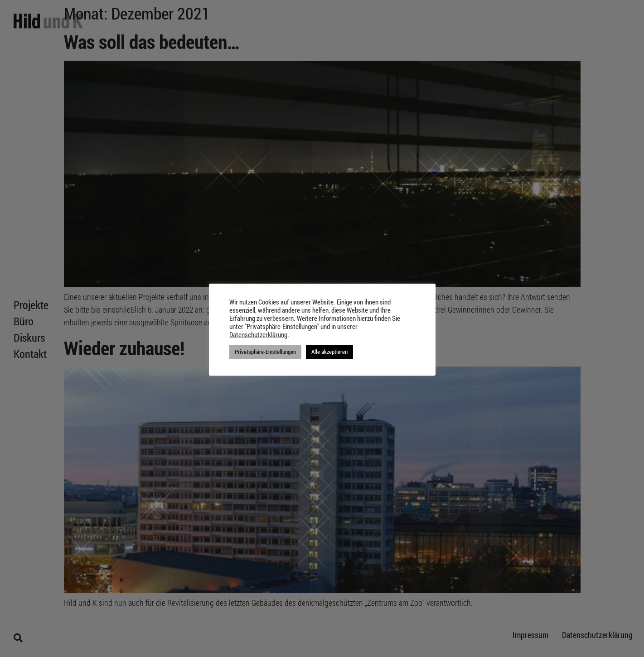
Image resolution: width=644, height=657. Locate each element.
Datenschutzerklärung (258, 335)
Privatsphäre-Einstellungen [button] (265, 352)
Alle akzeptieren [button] (329, 352)
